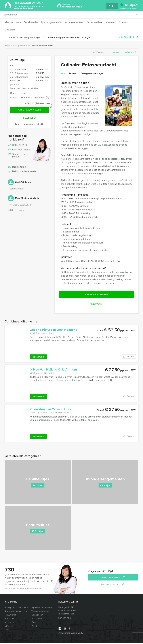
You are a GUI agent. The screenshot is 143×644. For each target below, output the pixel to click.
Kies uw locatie (13, 22)
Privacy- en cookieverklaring (17, 608)
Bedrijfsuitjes (31, 22)
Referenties (10, 619)
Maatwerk (115, 22)
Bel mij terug (17, 169)
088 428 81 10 (126, 38)
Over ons (36, 623)
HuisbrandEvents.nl (35, 5)
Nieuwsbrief (10, 616)
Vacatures (9, 623)
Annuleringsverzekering (16, 612)
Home (7, 46)
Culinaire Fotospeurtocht (41, 46)
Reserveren (30, 120)
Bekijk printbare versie (22, 173)
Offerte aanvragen (30, 111)
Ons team (10, 30)
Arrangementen (75, 22)
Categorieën (37, 616)
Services (9, 627)
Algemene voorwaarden (43, 608)
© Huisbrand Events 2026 (71, 634)
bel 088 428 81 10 (113, 585)
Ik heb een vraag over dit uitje (30, 126)
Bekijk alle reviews (18, 212)
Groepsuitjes (97, 22)
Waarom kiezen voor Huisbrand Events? (23, 589)
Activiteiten (37, 619)
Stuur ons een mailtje (17, 157)
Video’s (35, 627)
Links (7, 630)
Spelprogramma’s (51, 22)
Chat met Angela (19, 152)
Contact (128, 22)
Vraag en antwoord (40, 612)
